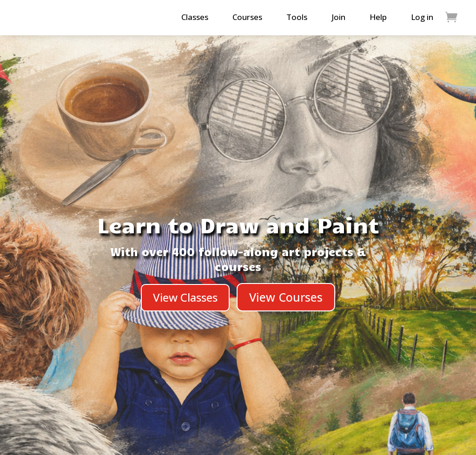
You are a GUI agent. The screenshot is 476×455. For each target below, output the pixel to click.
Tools (297, 17)
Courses (247, 17)
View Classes (185, 297)
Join (338, 17)
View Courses (286, 297)
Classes (195, 17)
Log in (422, 17)
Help (378, 17)
